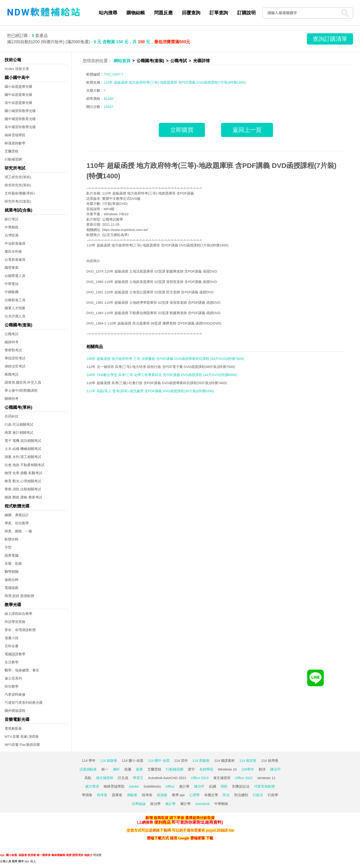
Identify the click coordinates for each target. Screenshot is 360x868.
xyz (2, 855)
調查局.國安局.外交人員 (23, 382)
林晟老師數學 (15, 143)
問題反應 (163, 13)
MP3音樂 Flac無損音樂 (22, 745)
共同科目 (12, 416)
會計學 (184, 786)
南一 (105, 769)
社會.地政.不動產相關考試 (25, 465)
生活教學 (12, 662)
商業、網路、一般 (18, 531)
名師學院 (206, 769)
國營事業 (12, 268)
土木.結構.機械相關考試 (23, 449)
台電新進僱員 (15, 259)
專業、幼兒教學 (17, 523)
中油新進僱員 (15, 243)
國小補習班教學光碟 (20, 111)
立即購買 (182, 130)
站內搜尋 (108, 13)
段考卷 (147, 795)
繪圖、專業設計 (17, 515)
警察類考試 (13, 350)
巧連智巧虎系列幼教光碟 (24, 703)
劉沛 (262, 769)
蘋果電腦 (12, 555)
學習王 (138, 778)
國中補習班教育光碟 (20, 119)
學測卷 (87, 795)
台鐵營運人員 (15, 276)
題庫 (139, 769)
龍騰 (128, 769)
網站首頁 (122, 61)
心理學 (194, 795)
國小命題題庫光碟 (18, 86)
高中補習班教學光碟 (20, 127)
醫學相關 (12, 572)
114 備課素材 (224, 760)
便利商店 (162, 822)
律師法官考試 (15, 366)
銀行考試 (12, 219)
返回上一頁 (247, 130)
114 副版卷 (109, 760)
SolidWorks (152, 786)
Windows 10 (227, 769)
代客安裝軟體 (264, 786)
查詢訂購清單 (330, 39)
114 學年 (88, 760)
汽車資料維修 (15, 694)
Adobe (134, 786)
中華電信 (12, 284)
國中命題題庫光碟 (18, 95)
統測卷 (162, 795)
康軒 (116, 769)
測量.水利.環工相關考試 (23, 457)
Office (170, 786)
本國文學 (211, 795)
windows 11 (266, 778)
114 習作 (181, 760)
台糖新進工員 (15, 300)
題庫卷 (117, 795)
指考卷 (102, 795)
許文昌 (123, 778)
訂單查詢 (219, 13)
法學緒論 (139, 804)
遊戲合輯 (12, 580)
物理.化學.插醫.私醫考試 (23, 473)
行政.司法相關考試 (19, 424)
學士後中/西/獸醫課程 (21, 390)
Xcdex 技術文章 (17, 69)
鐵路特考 (12, 342)
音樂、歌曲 (13, 563)
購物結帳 (136, 13)
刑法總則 (241, 795)
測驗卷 (132, 795)
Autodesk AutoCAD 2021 (167, 778)
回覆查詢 (191, 13)
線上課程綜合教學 (18, 614)
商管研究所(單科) (18, 185)
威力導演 (92, 786)
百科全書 (12, 646)
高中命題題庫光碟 (18, 103)
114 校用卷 (270, 760)
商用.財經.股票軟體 (19, 596)
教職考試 (12, 374)
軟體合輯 (12, 539)
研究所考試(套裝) (18, 201)
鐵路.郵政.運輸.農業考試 (23, 497)
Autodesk (202, 804)
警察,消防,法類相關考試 (23, 489)
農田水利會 (13, 251)
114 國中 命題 (159, 760)
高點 (88, 778)
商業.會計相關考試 (19, 432)
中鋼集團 (12, 292)
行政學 (273, 795)
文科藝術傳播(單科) (20, 193)
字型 (8, 547)
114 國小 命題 (133, 760)
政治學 (155, 804)
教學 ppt (178, 795)
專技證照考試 (15, 358)
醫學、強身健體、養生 (22, 670)
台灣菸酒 (12, 235)
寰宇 (191, 769)
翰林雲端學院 (15, 135)
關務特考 (12, 399)
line (231, 830)
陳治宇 (275, 769)
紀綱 (213, 786)
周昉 (224, 786)
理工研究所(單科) (18, 177)
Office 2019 (200, 778)
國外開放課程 (15, 711)
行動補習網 (13, 159)
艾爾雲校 (12, 151)
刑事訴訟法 (241, 786)
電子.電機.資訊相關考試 (23, 441)
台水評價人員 (15, 316)
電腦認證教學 (15, 654)
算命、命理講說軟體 (20, 630)
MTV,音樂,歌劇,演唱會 (22, 736)
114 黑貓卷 (201, 760)
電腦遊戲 (12, 588)
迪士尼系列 (13, 678)
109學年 (248, 769)
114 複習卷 (248, 760)
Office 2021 (244, 778)
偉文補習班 (105, 778)
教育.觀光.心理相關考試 (23, 481)
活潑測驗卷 (88, 769)
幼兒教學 (12, 686)
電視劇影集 (13, 728)
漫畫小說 (12, 638)
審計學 (185, 804)
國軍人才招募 (15, 308)
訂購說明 (246, 13)
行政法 (258, 795)
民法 (226, 795)
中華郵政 (12, 227)
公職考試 (12, 334)
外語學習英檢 (15, 622)
